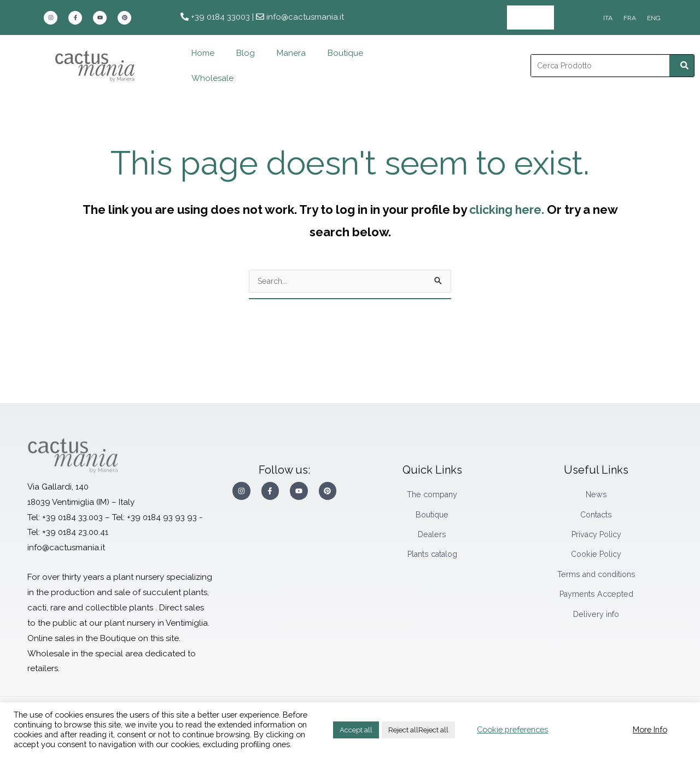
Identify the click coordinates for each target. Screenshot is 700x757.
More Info (650, 729)
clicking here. (506, 209)
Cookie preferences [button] (512, 729)
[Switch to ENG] (654, 18)
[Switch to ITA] (608, 18)
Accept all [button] (356, 730)
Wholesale (530, 18)
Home (203, 53)
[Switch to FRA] (630, 18)
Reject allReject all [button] (418, 730)
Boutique (345, 53)
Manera (291, 53)
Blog (246, 53)
